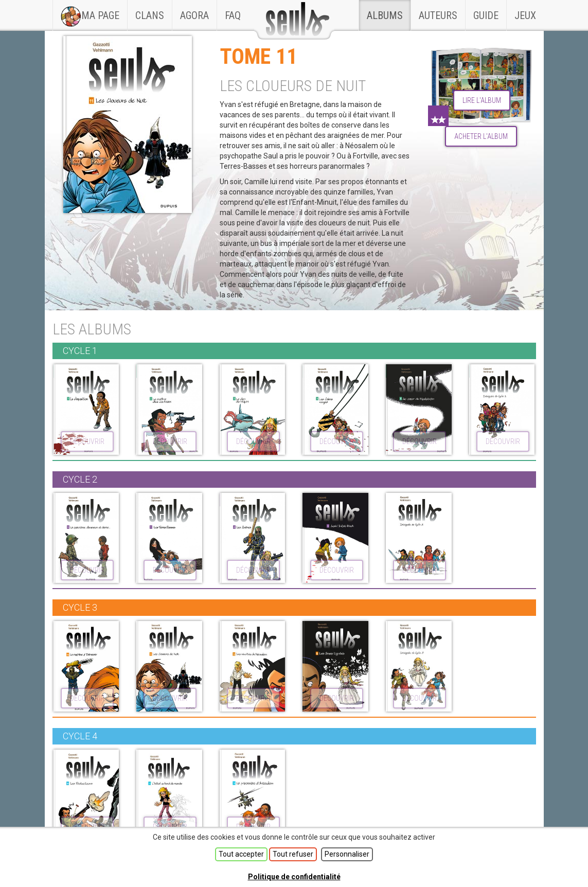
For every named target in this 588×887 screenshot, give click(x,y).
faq (233, 15)
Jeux (525, 15)
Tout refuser (293, 854)
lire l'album (482, 100)
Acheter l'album (481, 136)
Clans (154, 11)
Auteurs (438, 15)
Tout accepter (241, 854)
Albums (385, 15)
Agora (194, 15)
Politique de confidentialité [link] (294, 877)
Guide (486, 15)
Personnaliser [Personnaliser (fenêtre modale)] (347, 854)
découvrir (87, 441)
